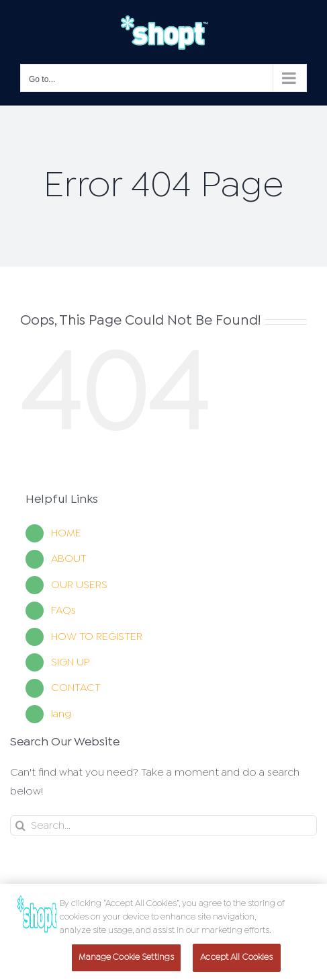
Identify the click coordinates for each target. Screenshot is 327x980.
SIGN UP (70, 662)
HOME (66, 533)
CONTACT (76, 688)
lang (61, 714)
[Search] (163, 825)
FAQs (63, 611)
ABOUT (69, 559)
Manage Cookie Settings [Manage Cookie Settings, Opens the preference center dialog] (126, 960)
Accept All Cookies (236, 960)
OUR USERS (79, 585)
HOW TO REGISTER (97, 637)
